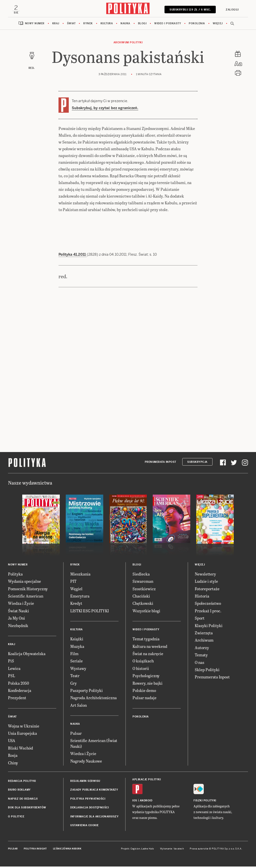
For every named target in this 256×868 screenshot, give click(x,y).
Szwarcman (143, 583)
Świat (71, 25)
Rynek (88, 25)
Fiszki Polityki (205, 802)
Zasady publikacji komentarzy (94, 791)
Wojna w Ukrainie (24, 727)
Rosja (13, 757)
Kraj (56, 25)
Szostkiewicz (144, 590)
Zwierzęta (204, 634)
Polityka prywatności (88, 800)
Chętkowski (143, 605)
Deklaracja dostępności (89, 809)
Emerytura (80, 597)
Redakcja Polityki (22, 782)
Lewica (14, 670)
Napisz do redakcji (23, 800)
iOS (135, 802)
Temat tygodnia (146, 640)
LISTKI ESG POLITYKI (89, 612)
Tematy (201, 656)
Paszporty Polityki (86, 692)
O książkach (143, 662)
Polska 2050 (18, 685)
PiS (11, 662)
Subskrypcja (197, 463)
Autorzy (202, 649)
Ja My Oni (16, 619)
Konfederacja (20, 692)
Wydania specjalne (24, 583)
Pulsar (76, 735)
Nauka (125, 25)
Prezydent (17, 699)
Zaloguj (230, 10)
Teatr (75, 677)
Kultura (107, 25)
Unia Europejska (22, 735)
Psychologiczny (146, 677)
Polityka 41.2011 (73, 256)
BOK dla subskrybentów (27, 809)
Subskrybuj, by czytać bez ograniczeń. (105, 109)
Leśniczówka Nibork (67, 850)
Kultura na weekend (150, 648)
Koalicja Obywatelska (27, 655)
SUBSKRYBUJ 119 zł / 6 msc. (188, 10)
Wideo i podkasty (168, 25)
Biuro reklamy (19, 791)
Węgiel (76, 590)
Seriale (76, 662)
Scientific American (26, 597)
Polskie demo (144, 692)
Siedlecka (141, 575)
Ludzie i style (206, 583)
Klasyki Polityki (209, 627)
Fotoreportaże (207, 590)
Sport (200, 619)
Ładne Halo (148, 850)
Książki (77, 640)
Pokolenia (197, 25)
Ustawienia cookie (84, 827)
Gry (73, 685)
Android (146, 802)
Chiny (13, 764)
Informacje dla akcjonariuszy (94, 818)
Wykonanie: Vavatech (172, 850)
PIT (73, 583)
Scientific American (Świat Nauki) (94, 745)
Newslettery (205, 575)
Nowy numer (35, 25)
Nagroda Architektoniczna (93, 699)
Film (74, 655)
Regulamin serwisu (85, 782)
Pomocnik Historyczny (28, 590)
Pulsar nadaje (144, 699)
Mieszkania (80, 575)
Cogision (135, 850)
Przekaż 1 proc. (208, 612)
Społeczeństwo (208, 605)
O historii (141, 670)
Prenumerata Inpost (160, 463)
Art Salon (78, 707)
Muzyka (77, 648)
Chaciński (141, 597)
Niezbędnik (18, 627)
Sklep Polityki (207, 671)
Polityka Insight (35, 850)
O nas (199, 664)
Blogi (142, 25)
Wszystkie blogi (146, 612)
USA (12, 742)
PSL (11, 677)
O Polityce (16, 818)
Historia (202, 597)
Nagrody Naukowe (86, 762)
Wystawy (78, 670)
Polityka (15, 575)
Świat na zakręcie (148, 655)
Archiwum (204, 641)
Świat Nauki (18, 612)
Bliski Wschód (20, 749)
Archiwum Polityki (128, 44)
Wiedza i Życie (21, 605)
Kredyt (76, 605)
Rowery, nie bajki (147, 685)
